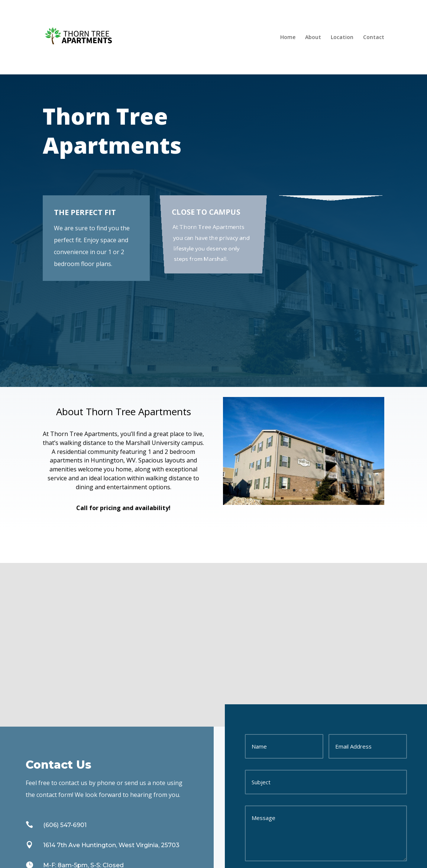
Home (288, 37)
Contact (374, 37)
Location (342, 37)
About (313, 37)
